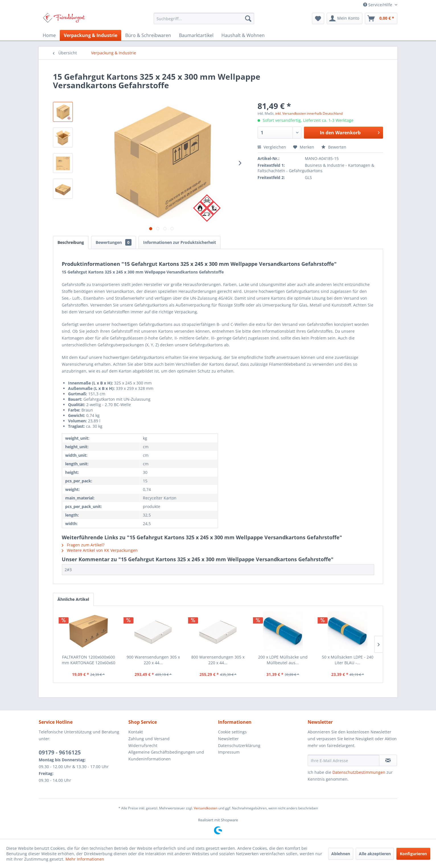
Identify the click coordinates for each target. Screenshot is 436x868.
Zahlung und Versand (149, 739)
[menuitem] (204, 18)
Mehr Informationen (85, 859)
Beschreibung (71, 242)
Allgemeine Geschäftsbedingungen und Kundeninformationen (166, 755)
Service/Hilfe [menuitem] (378, 5)
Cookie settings (232, 732)
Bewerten (334, 147)
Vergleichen (272, 147)
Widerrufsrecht (143, 745)
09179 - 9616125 (60, 752)
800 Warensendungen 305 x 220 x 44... (218, 660)
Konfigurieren (413, 854)
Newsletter (228, 739)
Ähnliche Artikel (73, 599)
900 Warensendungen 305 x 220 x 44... (153, 660)
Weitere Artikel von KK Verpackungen (100, 550)
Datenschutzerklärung (239, 745)
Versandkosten (206, 808)
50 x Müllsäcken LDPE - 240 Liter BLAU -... (348, 660)
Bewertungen (114, 242)
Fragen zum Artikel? (83, 545)
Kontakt (136, 732)
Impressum (229, 752)
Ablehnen (341, 854)
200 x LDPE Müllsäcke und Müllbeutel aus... (283, 660)
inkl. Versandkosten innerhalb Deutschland (309, 113)
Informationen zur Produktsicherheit (180, 242)
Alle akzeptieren (375, 854)
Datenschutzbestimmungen (359, 772)
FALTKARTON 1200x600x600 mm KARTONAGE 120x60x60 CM (89, 660)
